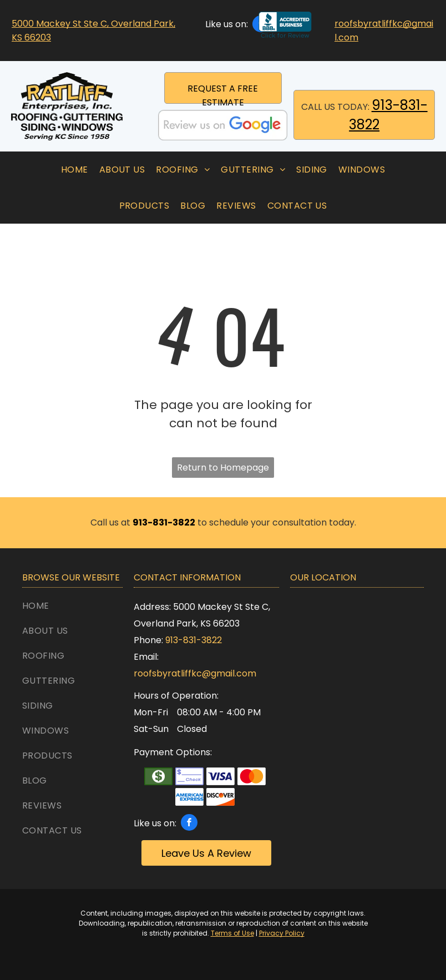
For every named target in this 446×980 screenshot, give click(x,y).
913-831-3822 (194, 640)
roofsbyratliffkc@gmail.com (195, 673)
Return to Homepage (223, 468)
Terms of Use (232, 933)
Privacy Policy (282, 933)
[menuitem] (75, 170)
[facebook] (189, 824)
